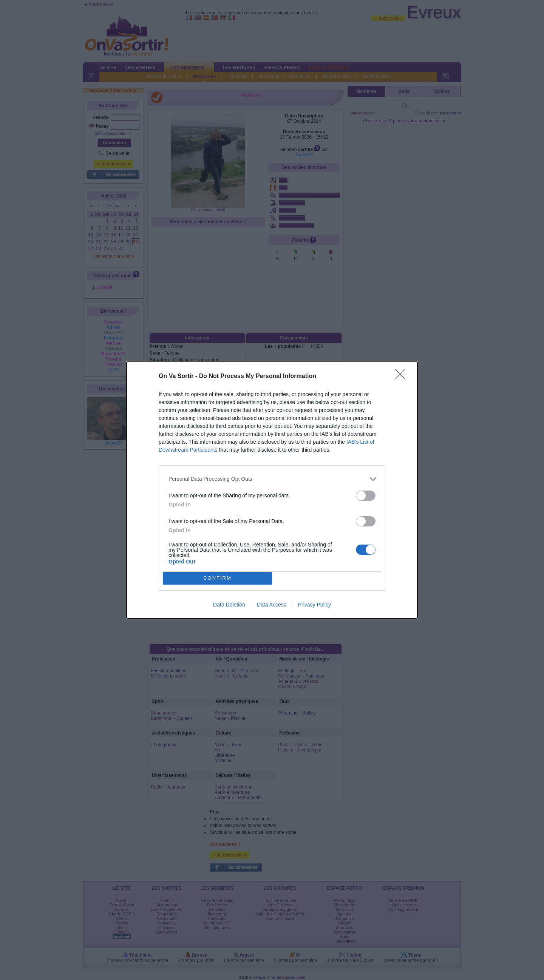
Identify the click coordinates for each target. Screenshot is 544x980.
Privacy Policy (314, 605)
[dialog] (272, 490)
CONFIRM (217, 578)
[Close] (403, 377)
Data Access (272, 605)
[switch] (366, 496)
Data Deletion (229, 605)
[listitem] (272, 479)
